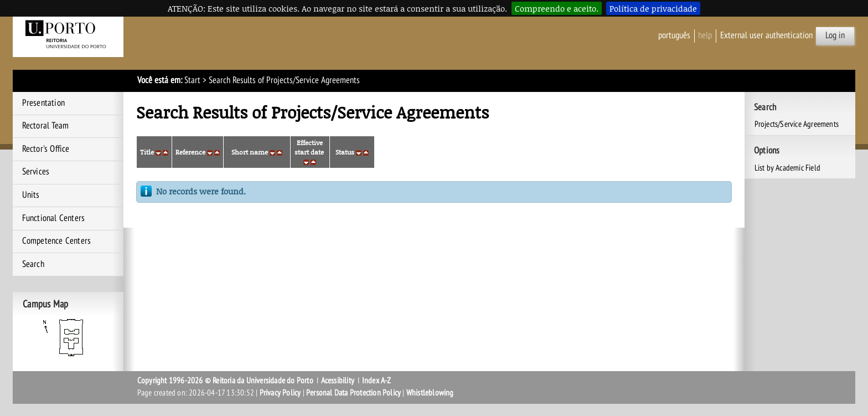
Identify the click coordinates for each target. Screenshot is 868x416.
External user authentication (766, 35)
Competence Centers (57, 241)
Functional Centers (54, 218)
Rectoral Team (46, 126)
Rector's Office (46, 149)
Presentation (43, 103)
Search (33, 264)
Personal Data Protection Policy (353, 393)
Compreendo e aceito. (557, 8)
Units (31, 195)
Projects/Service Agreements (797, 124)
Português (674, 35)
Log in (835, 35)
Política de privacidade (653, 8)
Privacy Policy (280, 393)
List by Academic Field (787, 168)
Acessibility (338, 381)
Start (192, 80)
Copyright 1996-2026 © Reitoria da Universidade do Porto (225, 381)
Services (36, 172)
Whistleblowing (430, 393)
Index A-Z (377, 381)
